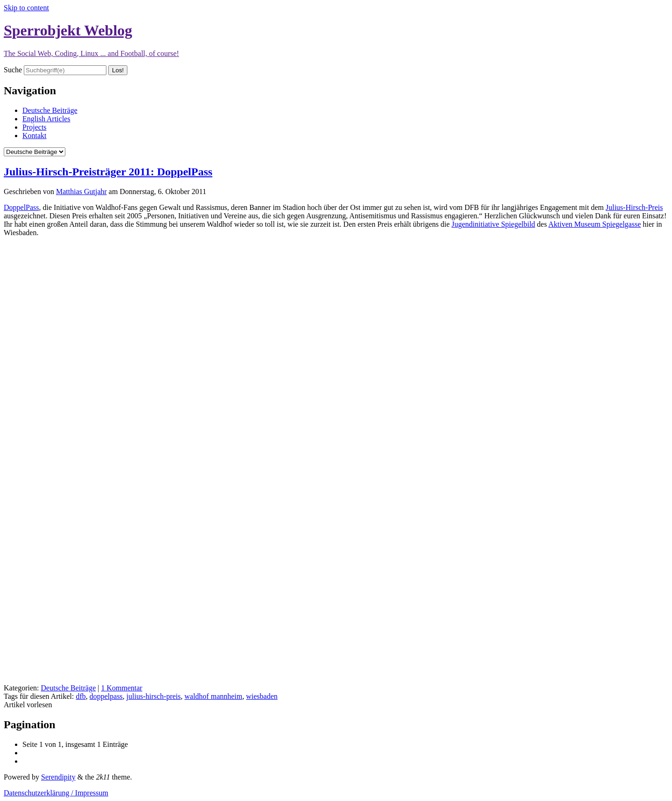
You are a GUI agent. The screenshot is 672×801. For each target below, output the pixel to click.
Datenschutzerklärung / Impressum (56, 793)
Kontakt (35, 136)
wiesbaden (262, 696)
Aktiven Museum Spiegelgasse (595, 224)
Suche (13, 70)
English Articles (46, 119)
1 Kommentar (121, 688)
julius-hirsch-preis (154, 696)
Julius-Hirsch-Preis (634, 207)
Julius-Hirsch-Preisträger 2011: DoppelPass (108, 172)
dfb (80, 696)
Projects (35, 127)
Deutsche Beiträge (50, 110)
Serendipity (58, 777)
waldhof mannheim (213, 696)
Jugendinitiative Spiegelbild (493, 224)
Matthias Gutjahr (81, 192)
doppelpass (106, 696)
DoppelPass (21, 207)
